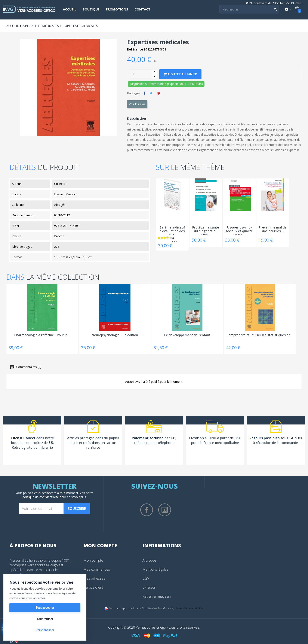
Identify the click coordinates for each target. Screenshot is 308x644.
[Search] (249, 9)
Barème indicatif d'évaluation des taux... (172, 230)
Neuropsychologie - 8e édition (115, 335)
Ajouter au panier (180, 74)
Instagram (165, 510)
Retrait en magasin (157, 596)
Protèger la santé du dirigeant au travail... (206, 230)
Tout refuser (45, 619)
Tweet (151, 93)
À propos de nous (33, 545)
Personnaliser (45, 630)
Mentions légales (155, 569)
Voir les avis (137, 104)
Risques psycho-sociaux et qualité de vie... (239, 230)
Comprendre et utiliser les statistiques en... (260, 335)
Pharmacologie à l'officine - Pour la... (42, 335)
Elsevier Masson (65, 194)
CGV (146, 578)
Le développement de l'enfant (187, 335)
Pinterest (158, 93)
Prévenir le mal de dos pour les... (273, 229)
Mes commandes (97, 569)
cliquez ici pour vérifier (189, 608)
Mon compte (93, 560)
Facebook (147, 510)
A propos (150, 560)
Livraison (149, 587)
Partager (144, 93)
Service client (93, 587)
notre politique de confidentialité (58, 495)
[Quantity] (141, 74)
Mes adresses (94, 578)
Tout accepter (45, 608)
